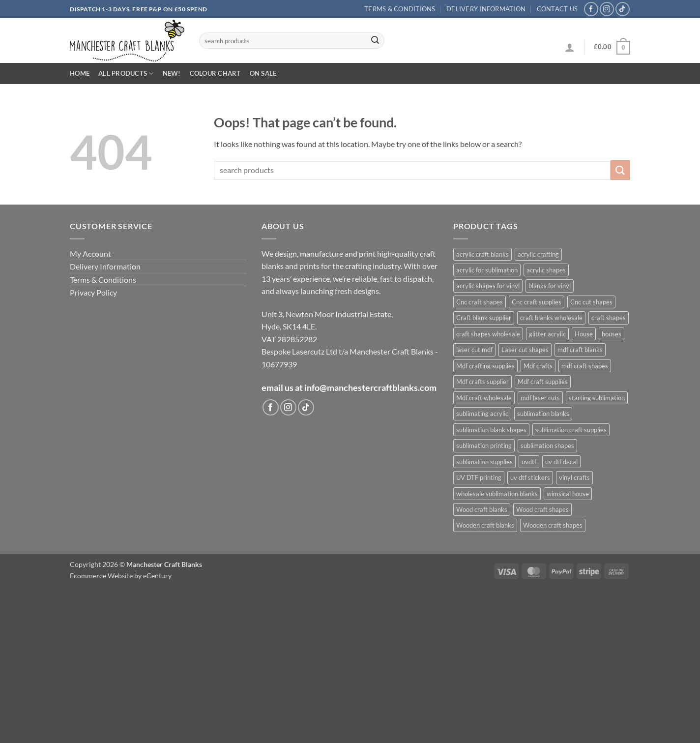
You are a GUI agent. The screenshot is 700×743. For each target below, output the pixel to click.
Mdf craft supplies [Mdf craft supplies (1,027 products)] (543, 382)
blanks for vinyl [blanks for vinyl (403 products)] (550, 286)
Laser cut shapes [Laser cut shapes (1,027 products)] (525, 350)
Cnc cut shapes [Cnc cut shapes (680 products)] (591, 302)
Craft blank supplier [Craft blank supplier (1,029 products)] (484, 318)
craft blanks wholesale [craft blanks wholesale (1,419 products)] (551, 318)
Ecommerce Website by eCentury (121, 576)
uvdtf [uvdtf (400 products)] (529, 462)
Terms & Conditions (400, 9)
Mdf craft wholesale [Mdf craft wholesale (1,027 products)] (484, 398)
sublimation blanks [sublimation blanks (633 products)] (543, 414)
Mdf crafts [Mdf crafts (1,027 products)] (538, 366)
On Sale (263, 73)
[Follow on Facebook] (591, 9)
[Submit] (375, 41)
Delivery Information (486, 9)
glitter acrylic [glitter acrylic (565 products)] (547, 334)
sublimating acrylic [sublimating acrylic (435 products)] (482, 414)
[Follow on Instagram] (607, 9)
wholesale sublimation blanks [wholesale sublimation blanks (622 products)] (497, 494)
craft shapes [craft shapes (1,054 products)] (609, 318)
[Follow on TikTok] (623, 9)
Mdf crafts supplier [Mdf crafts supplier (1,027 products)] (482, 382)
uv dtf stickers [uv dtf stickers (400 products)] (530, 477)
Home (80, 73)
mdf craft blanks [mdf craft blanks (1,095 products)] (580, 350)
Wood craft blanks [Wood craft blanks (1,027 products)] (482, 509)
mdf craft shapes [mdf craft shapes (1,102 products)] (585, 366)
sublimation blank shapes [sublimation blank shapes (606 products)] (491, 430)
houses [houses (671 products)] (612, 334)
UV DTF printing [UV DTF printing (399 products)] (479, 477)
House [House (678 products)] (584, 334)
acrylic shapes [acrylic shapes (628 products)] (546, 270)
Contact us (557, 9)
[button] (570, 47)
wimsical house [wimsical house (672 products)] (568, 494)
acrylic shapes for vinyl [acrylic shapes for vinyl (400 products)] (488, 286)
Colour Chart (215, 73)
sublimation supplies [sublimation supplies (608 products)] (484, 462)
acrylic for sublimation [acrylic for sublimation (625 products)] (487, 270)
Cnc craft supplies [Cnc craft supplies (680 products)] (537, 302)
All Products (126, 74)
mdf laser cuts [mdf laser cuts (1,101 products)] (540, 398)
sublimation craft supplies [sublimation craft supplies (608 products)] (571, 430)
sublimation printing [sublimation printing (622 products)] (484, 446)
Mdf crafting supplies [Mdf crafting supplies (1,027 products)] (485, 366)
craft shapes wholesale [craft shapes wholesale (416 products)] (488, 334)
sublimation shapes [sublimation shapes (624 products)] (547, 446)
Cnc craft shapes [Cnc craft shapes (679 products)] (480, 302)
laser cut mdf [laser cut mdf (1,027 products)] (474, 350)
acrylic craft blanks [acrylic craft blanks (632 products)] (482, 254)
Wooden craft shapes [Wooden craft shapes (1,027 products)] (553, 525)
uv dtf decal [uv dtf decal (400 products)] (561, 462)
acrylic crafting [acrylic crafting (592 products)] (538, 254)
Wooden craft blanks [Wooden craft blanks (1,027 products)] (485, 525)
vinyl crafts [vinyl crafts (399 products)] (574, 477)
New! (172, 73)
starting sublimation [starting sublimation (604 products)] (597, 398)
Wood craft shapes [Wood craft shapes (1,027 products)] (542, 509)
